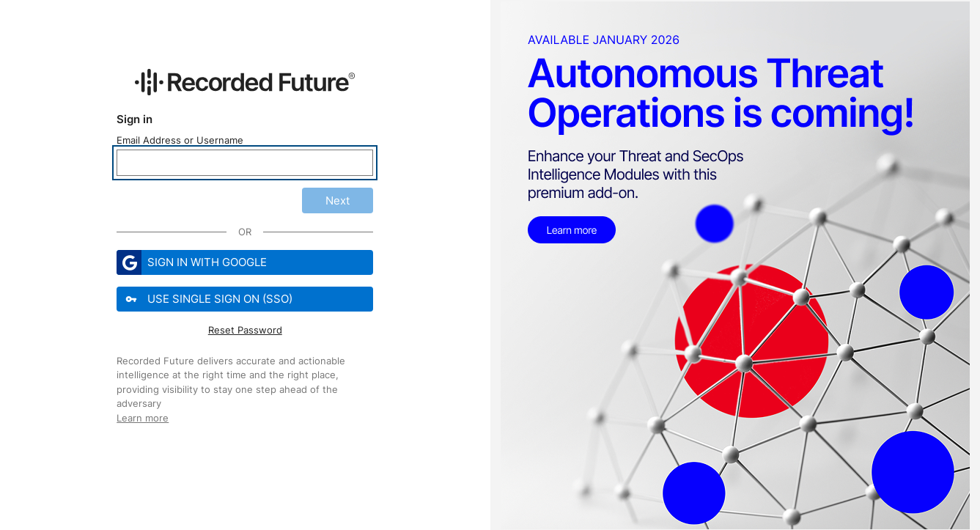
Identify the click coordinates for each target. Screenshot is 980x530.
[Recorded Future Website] (245, 82)
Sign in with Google (192, 262)
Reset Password (245, 330)
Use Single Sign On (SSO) (206, 299)
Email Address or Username (180, 140)
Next (338, 200)
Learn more (143, 418)
